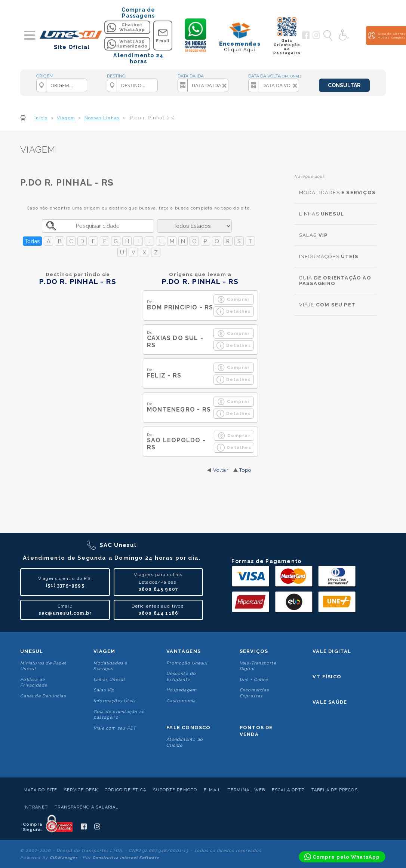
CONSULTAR (344, 85)
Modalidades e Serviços (110, 666)
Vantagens (184, 651)
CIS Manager (64, 858)
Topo (245, 470)
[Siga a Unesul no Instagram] (316, 37)
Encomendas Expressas (254, 693)
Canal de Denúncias (43, 696)
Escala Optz (288, 790)
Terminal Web (246, 790)
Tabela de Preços (335, 790)
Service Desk (81, 790)
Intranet (36, 807)
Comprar (233, 299)
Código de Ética (125, 790)
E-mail (212, 790)
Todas (32, 241)
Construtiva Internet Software (126, 858)
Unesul (32, 651)
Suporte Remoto (175, 790)
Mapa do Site (40, 790)
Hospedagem (182, 690)
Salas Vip (104, 690)
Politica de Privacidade (34, 682)
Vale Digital (332, 651)
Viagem (104, 651)
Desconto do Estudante (181, 676)
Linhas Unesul (109, 680)
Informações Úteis (114, 701)
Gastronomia (181, 701)
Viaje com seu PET (115, 728)
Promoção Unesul (187, 663)
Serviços (254, 651)
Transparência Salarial (87, 807)
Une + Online (254, 680)
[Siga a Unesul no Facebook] (306, 37)
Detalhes (234, 311)
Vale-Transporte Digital (258, 666)
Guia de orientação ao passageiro (119, 715)
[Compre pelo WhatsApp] (342, 857)
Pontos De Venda (256, 731)
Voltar (221, 470)
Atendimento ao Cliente (185, 742)
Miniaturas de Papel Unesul (43, 666)
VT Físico (327, 677)
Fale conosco (188, 728)
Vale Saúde (330, 702)
